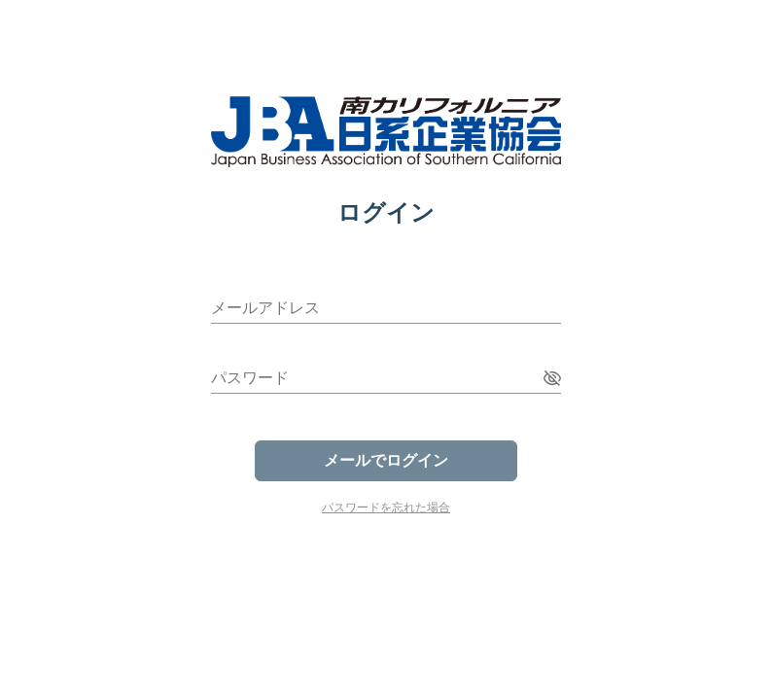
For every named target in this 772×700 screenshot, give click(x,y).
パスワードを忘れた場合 (386, 507)
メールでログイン (386, 460)
